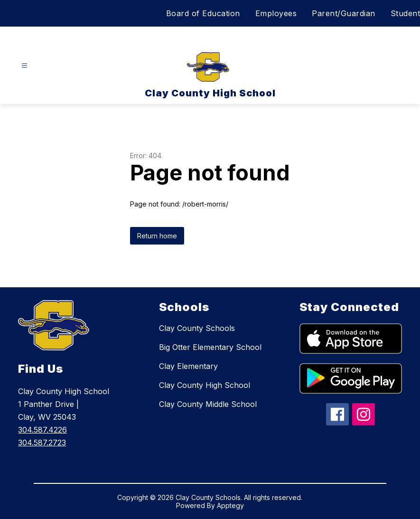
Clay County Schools (197, 328)
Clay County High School (205, 385)
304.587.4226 (42, 430)
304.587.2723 (42, 443)
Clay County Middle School (208, 404)
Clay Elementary (188, 366)
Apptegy (230, 505)
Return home (157, 236)
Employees (276, 13)
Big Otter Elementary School (210, 347)
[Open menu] (24, 66)
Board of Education (203, 13)
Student (406, 13)
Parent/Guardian (344, 13)
